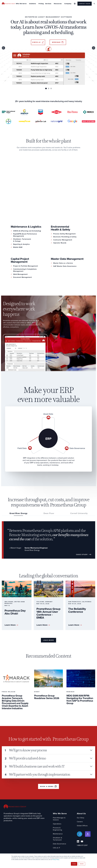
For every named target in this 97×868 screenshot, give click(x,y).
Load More (48, 640)
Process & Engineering (57, 829)
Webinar (56, 42)
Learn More (10, 625)
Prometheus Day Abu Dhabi (15, 612)
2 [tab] (49, 88)
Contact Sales (85, 4)
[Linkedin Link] (78, 841)
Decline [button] (82, 864)
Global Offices (82, 826)
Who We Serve (60, 814)
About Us (81, 814)
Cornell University (79, 513)
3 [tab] (51, 88)
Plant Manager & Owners (59, 819)
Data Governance (60, 844)
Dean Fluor (49, 513)
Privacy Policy (56, 860)
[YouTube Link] (82, 841)
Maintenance (58, 834)
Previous (3, 48)
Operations (57, 824)
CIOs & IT (57, 848)
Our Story (81, 818)
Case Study (82, 555)
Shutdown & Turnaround (58, 839)
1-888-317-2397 (82, 845)
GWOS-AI (36, 42)
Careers (80, 822)
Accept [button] (74, 864)
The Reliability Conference (77, 610)
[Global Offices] (75, 4)
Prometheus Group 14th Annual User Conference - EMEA (48, 613)
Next (94, 48)
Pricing (41, 4)
